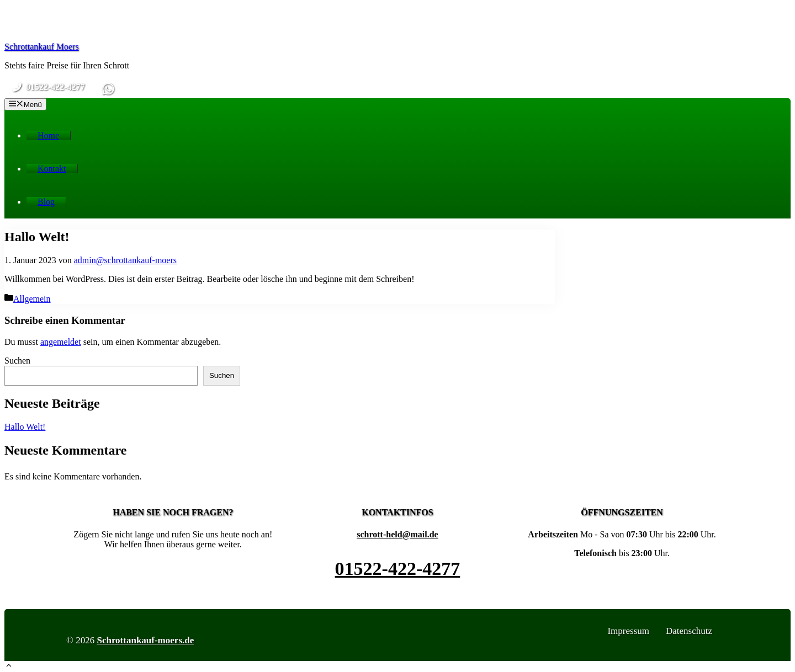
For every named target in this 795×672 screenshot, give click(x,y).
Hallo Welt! (25, 427)
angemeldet (61, 342)
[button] (9, 667)
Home (48, 135)
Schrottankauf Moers (42, 47)
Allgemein (32, 299)
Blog (46, 202)
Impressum (628, 631)
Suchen (17, 361)
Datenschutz (689, 631)
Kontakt (52, 169)
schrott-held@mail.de (397, 534)
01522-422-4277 (398, 569)
